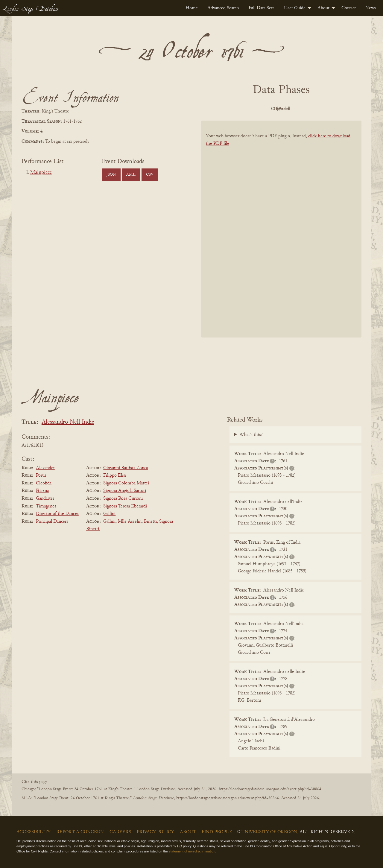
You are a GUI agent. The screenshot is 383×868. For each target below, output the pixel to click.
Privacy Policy (155, 832)
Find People (217, 832)
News (371, 8)
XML (131, 175)
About (323, 8)
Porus (41, 475)
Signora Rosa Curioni (123, 498)
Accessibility (34, 832)
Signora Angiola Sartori (125, 491)
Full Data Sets (262, 8)
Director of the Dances (57, 514)
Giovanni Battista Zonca (126, 468)
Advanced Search (223, 8)
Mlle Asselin (130, 522)
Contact (349, 8)
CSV (150, 175)
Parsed (329, 109)
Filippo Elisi (115, 475)
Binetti (150, 522)
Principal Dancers (52, 522)
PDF (230, 109)
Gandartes (45, 498)
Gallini (109, 514)
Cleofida (44, 483)
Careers (120, 832)
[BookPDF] (281, 237)
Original (263, 109)
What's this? (251, 435)
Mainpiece (41, 173)
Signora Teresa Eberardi (125, 506)
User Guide (295, 8)
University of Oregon (269, 832)
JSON (111, 175)
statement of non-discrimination (192, 851)
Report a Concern (80, 832)
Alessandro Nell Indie (68, 422)
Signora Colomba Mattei (126, 483)
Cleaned (296, 109)
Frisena (42, 491)
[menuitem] (192, 8)
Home (192, 8)
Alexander (45, 468)
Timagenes (46, 506)
